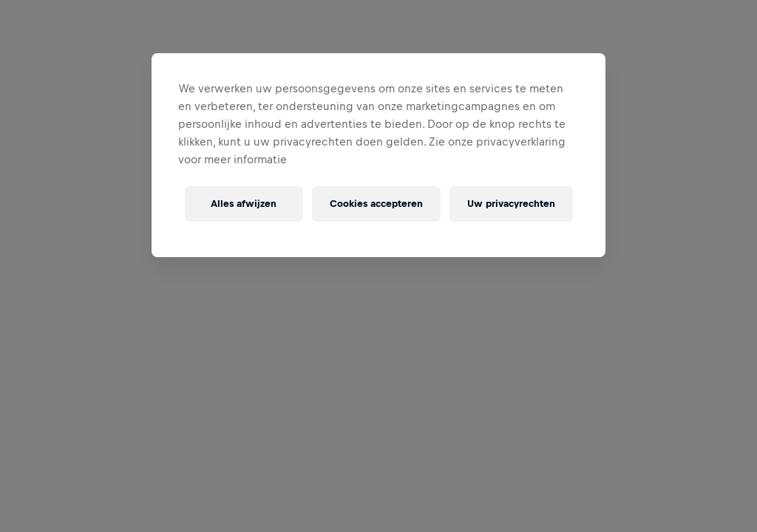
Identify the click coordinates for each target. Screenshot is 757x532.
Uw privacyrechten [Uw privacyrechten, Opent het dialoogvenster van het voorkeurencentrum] (511, 204)
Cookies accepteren (376, 204)
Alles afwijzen (244, 204)
